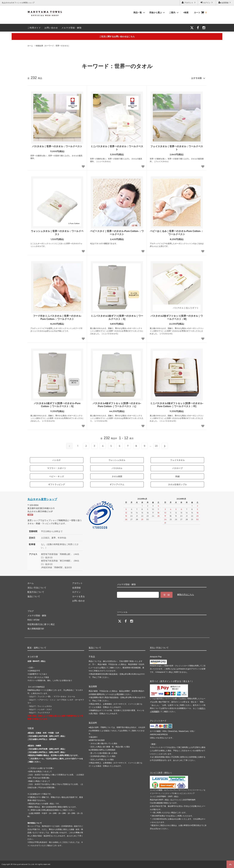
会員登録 (225, 2)
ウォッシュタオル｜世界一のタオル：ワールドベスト (57, 233)
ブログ (31, 611)
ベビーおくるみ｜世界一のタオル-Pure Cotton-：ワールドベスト (177, 233)
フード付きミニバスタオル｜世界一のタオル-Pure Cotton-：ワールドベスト (57, 317)
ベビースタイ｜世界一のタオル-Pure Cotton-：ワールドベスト (117, 233)
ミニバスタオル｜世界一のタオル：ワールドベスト (117, 148)
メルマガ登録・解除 (72, 28)
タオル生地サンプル (177, 484)
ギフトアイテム (117, 484)
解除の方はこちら (186, 595)
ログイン (207, 2)
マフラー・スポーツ (57, 468)
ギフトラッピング (57, 484)
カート (200, 13)
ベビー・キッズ (57, 476)
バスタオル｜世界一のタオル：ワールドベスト (57, 146)
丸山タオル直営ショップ (42, 499)
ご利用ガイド (34, 28)
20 (156, 446)
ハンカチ (57, 460)
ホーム (30, 46)
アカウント (189, 2)
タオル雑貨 (117, 476)
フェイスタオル (177, 460)
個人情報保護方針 (36, 629)
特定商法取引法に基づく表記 (41, 624)
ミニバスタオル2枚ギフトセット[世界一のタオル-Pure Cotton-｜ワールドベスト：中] (177, 405)
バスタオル (117, 468)
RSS (30, 620)
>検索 (187, 13)
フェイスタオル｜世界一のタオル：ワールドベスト (177, 148)
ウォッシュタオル (117, 460)
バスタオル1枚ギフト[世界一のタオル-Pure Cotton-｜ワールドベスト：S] (57, 405)
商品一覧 (140, 13)
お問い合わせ (51, 28)
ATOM (36, 620)
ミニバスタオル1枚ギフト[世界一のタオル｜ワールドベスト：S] (117, 317)
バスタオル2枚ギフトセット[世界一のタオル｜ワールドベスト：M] (177, 317)
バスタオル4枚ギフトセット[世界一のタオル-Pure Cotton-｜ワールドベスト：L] (117, 405)
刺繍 (177, 476)
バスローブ (177, 468)
